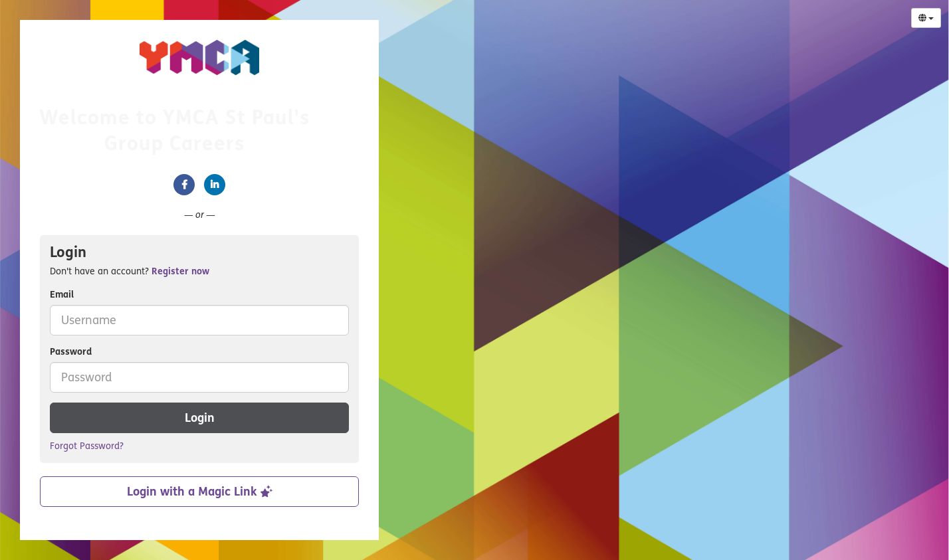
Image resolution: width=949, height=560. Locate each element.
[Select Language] (926, 18)
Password (71, 352)
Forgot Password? (87, 446)
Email (62, 295)
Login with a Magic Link (200, 492)
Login (200, 418)
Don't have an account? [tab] (130, 271)
